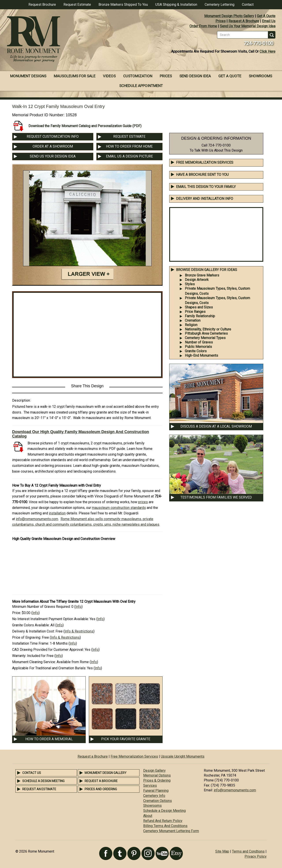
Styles (190, 284)
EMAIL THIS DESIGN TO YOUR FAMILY (206, 187)
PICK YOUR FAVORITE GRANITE (126, 739)
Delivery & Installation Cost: (33, 631)
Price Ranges (195, 312)
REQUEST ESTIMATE (129, 136)
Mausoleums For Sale (75, 76)
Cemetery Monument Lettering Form (171, 831)
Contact (248, 5)
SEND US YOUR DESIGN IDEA (53, 156)
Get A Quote (266, 16)
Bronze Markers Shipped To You (123, 5)
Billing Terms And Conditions (165, 826)
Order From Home (203, 26)
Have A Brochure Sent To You (202, 175)
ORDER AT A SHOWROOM (53, 146)
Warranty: (19, 656)
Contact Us (32, 773)
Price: (17, 613)
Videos (109, 76)
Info (78, 607)
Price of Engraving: (27, 637)
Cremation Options (158, 801)
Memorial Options (157, 775)
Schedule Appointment (141, 86)
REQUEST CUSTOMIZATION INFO (53, 136)
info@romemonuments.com (37, 519)
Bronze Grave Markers (202, 275)
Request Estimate (77, 5)
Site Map (222, 851)
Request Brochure (42, 5)
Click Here (267, 51)
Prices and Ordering (101, 789)
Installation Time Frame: (31, 643)
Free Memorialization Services (205, 162)
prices (143, 502)
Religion (191, 325)
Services (150, 785)
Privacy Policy (256, 856)
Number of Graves (199, 342)
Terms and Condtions (248, 851)
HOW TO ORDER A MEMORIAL (49, 739)
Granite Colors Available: (31, 625)
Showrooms (260, 76)
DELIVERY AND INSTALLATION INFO (205, 199)
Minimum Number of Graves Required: (41, 607)
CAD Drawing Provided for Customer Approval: (48, 650)
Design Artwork (197, 280)
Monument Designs (28, 76)
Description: (21, 400)
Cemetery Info (154, 796)
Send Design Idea (195, 76)
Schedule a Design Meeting (43, 781)
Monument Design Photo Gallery (229, 16)
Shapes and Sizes (199, 307)
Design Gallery (154, 771)
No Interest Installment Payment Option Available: (50, 619)
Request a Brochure (93, 756)
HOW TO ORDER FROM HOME (129, 146)
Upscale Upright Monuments (183, 756)
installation (57, 513)
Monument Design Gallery (106, 773)
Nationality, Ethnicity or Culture (208, 329)
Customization (138, 76)
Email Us (269, 21)
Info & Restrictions (79, 631)
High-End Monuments (201, 355)
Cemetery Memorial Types (205, 338)
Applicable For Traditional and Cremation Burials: (49, 668)
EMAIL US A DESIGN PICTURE (129, 156)
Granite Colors (196, 351)
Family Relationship (200, 316)
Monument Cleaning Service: (34, 662)
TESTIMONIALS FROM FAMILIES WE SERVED (216, 497)
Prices (221, 21)
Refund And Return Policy (163, 821)
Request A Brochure (244, 21)
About (148, 816)
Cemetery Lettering (220, 5)
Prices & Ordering (157, 780)
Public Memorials (198, 347)
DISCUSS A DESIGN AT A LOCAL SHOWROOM (216, 426)
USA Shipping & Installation (176, 5)
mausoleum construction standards (119, 508)
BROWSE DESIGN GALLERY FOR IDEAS (207, 270)
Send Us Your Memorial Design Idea (248, 26)
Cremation (193, 320)
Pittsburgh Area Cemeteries (206, 333)
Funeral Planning (156, 791)
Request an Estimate (39, 789)
